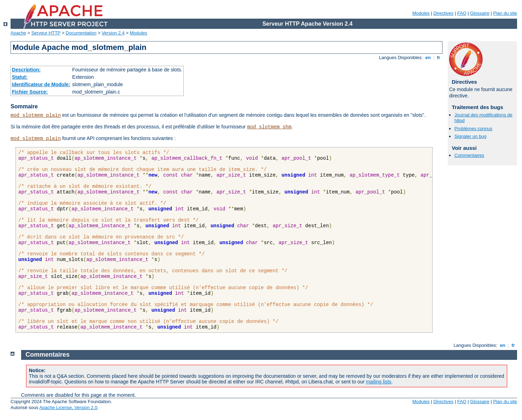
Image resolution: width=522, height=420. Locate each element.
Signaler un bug (470, 136)
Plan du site (505, 13)
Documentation (81, 33)
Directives (443, 13)
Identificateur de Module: (41, 84)
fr (439, 58)
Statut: (20, 77)
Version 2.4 (113, 33)
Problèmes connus (473, 129)
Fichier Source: (30, 92)
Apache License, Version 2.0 (68, 408)
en (428, 58)
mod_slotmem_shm (269, 127)
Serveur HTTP (46, 33)
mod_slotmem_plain (36, 115)
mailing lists (379, 382)
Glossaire (480, 13)
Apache (18, 33)
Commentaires (469, 155)
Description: (26, 70)
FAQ (462, 13)
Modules (421, 13)
